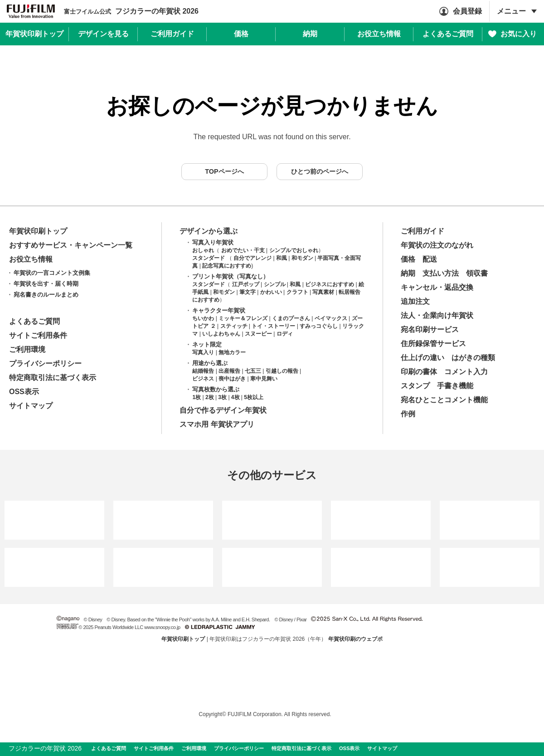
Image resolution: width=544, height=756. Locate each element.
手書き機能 (455, 386)
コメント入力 (466, 372)
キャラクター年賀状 (219, 310)
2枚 (210, 397)
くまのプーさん (291, 318)
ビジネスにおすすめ (330, 284)
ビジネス (203, 379)
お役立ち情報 (31, 259)
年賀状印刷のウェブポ (355, 639)
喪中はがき (232, 379)
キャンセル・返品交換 (437, 287)
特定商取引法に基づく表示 (53, 378)
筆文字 (248, 292)
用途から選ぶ (210, 363)
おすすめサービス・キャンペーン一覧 (71, 245)
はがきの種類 (473, 358)
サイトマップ (31, 406)
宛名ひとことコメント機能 (444, 400)
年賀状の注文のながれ (437, 245)
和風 (282, 258)
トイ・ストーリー (273, 326)
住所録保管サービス (433, 344)
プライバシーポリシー (45, 363)
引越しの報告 (282, 371)
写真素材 (323, 292)
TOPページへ (224, 171)
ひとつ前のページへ (320, 171)
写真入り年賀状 (213, 242)
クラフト (297, 292)
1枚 (197, 397)
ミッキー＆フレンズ (243, 318)
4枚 (236, 397)
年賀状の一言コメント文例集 (52, 273)
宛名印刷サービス (430, 329)
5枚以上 (254, 397)
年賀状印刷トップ (38, 231)
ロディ (285, 334)
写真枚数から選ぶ (216, 389)
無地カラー (232, 352)
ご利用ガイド (423, 231)
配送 (430, 259)
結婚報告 (203, 371)
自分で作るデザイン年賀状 (223, 410)
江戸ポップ (246, 284)
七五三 (253, 371)
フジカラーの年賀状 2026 (131, 11)
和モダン (302, 258)
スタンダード (209, 258)
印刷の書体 (419, 372)
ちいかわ (203, 318)
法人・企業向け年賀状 (437, 315)
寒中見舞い (264, 379)
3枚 (222, 397)
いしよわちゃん (221, 334)
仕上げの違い (423, 358)
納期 (408, 273)
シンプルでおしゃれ (294, 250)
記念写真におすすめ (227, 266)
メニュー (511, 11)
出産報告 (229, 371)
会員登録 (467, 11)
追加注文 (415, 301)
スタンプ (415, 386)
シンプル (275, 284)
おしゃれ (203, 250)
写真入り (203, 352)
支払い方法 (441, 273)
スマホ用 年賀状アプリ (217, 424)
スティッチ (234, 326)
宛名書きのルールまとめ (46, 295)
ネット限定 (207, 344)
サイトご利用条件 (38, 335)
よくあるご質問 (34, 321)
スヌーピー (258, 334)
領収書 (477, 273)
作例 (408, 414)
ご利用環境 (27, 349)
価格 (408, 259)
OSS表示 (24, 392)
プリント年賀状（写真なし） (231, 276)
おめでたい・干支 (243, 250)
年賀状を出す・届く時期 (46, 284)
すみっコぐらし (319, 326)
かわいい (271, 292)
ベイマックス (331, 318)
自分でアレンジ (253, 258)
